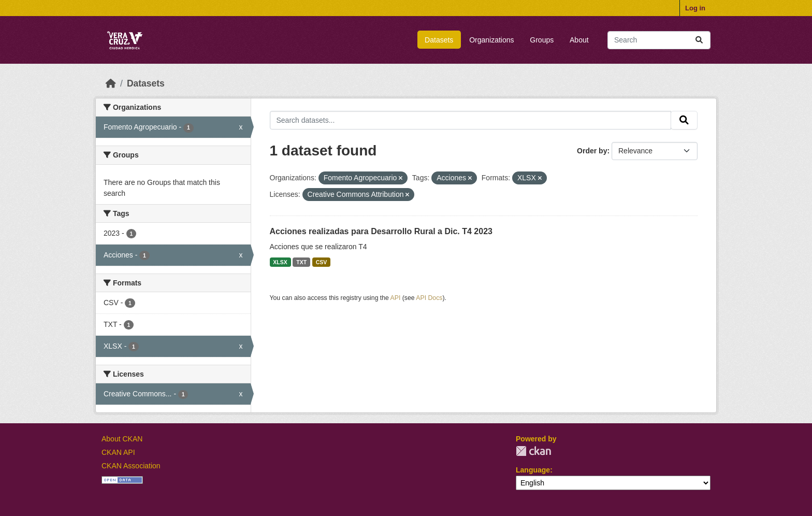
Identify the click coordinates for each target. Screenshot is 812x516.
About (579, 40)
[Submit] (699, 40)
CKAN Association (131, 466)
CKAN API (118, 452)
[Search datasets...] (659, 40)
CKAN (533, 451)
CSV (322, 262)
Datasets (439, 40)
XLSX (280, 262)
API (396, 298)
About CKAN (122, 439)
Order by (592, 151)
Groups (542, 40)
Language (533, 470)
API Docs (429, 298)
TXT (301, 262)
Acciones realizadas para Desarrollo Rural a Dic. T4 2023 (381, 231)
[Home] (111, 83)
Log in (695, 8)
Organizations (491, 40)
